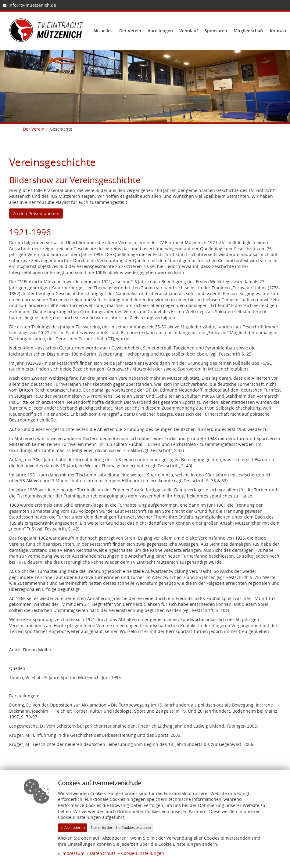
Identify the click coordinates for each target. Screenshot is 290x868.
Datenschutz (103, 853)
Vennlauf (189, 31)
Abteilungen (160, 31)
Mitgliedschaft (249, 31)
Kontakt (278, 31)
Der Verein (130, 31)
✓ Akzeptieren (73, 828)
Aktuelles (103, 31)
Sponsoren (216, 31)
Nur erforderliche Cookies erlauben (121, 828)
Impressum (73, 853)
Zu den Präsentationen (36, 213)
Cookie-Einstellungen (143, 853)
